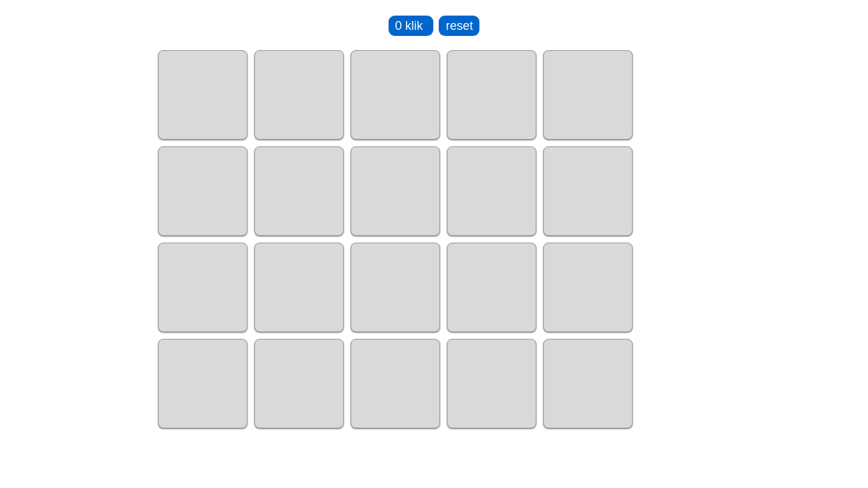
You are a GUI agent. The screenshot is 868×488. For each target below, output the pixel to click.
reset (459, 26)
